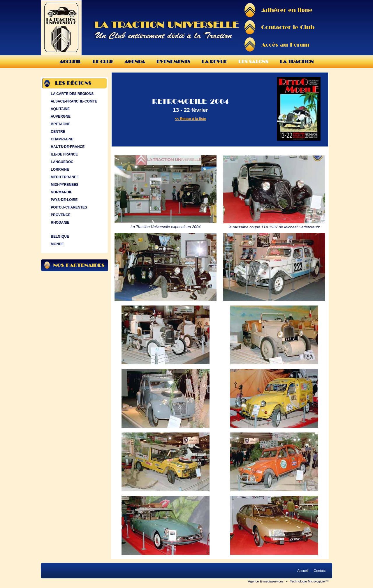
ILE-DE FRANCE (64, 154)
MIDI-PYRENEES (64, 185)
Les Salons (253, 62)
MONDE (57, 244)
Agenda (135, 62)
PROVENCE (60, 215)
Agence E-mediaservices (266, 581)
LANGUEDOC (61, 162)
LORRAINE (59, 169)
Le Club (103, 62)
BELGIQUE (59, 236)
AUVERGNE (60, 116)
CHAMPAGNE (61, 139)
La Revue (214, 62)
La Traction (297, 62)
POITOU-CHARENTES (68, 207)
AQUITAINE (60, 109)
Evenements (173, 62)
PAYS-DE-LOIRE (64, 200)
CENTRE (57, 132)
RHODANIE (59, 223)
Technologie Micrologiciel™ (309, 581)
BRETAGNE (60, 124)
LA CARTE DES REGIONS (72, 94)
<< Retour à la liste (190, 119)
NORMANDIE (61, 192)
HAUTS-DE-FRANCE (67, 147)
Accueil (70, 62)
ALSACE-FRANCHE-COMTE (73, 101)
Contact (320, 571)
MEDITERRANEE (64, 177)
